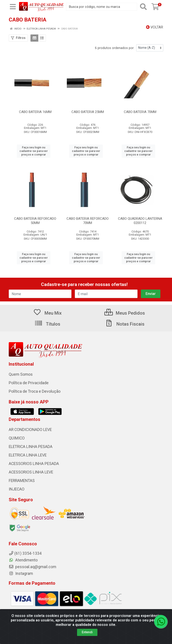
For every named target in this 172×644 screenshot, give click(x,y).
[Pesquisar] (143, 7)
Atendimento (23, 560)
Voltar (155, 27)
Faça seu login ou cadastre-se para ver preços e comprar (34, 151)
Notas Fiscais (125, 324)
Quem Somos (21, 374)
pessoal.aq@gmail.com (32, 567)
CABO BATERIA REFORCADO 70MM (88, 221)
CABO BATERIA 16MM (35, 112)
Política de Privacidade (29, 383)
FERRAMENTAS (22, 481)
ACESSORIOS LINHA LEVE (31, 472)
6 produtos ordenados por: (115, 48)
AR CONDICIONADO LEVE (30, 430)
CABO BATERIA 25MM (88, 112)
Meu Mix (47, 313)
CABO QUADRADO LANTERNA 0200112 (140, 221)
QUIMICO (17, 438)
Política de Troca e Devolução (35, 391)
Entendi (87, 632)
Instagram (21, 574)
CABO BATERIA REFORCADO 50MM (35, 221)
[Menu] (13, 7)
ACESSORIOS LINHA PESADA (34, 464)
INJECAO (17, 489)
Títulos (47, 324)
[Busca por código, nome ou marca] (102, 7)
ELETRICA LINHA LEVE (28, 455)
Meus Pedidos (125, 313)
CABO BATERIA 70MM (140, 112)
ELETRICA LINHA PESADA (31, 447)
